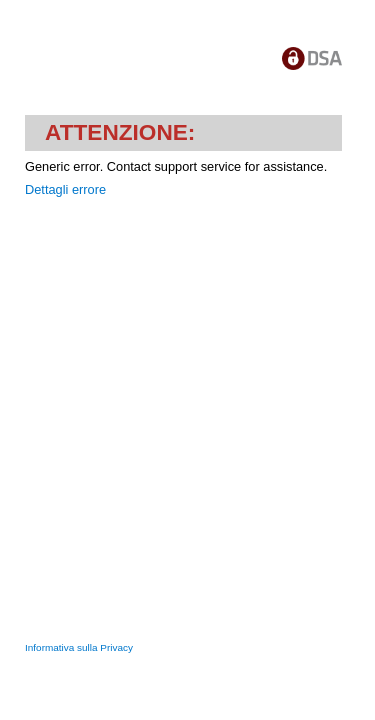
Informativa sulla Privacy (79, 647)
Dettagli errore (65, 189)
